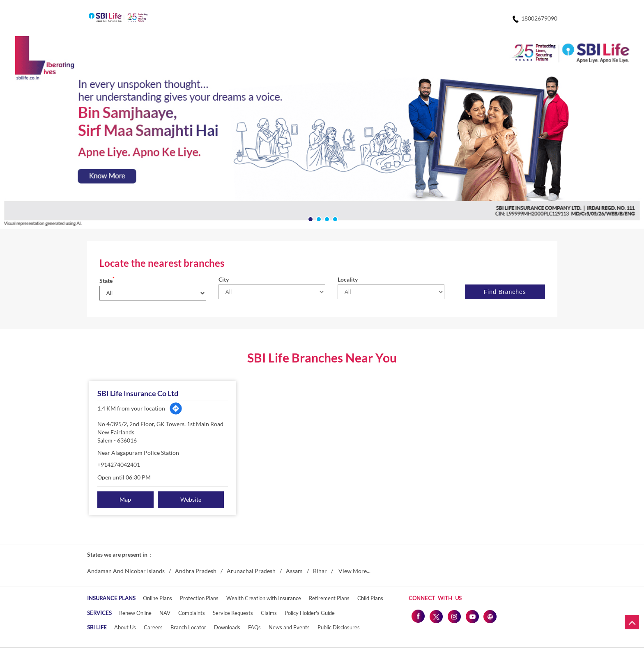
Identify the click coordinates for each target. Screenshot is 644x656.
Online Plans (158, 598)
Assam (294, 571)
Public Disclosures (339, 627)
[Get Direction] (176, 408)
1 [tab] (310, 218)
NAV (165, 613)
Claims (269, 613)
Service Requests (233, 613)
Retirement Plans (329, 598)
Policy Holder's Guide (310, 613)
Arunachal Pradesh (251, 571)
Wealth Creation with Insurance (264, 598)
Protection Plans (199, 598)
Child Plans (370, 598)
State (107, 281)
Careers (153, 627)
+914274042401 (119, 464)
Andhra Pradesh (196, 571)
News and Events (289, 627)
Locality (348, 279)
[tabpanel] (322, 132)
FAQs (254, 627)
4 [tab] (334, 218)
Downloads (227, 627)
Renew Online (135, 613)
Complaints (192, 613)
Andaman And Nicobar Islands (126, 571)
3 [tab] (326, 218)
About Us (125, 627)
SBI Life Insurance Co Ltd (138, 393)
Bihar (320, 571)
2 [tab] (318, 218)
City (224, 279)
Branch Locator (188, 627)
